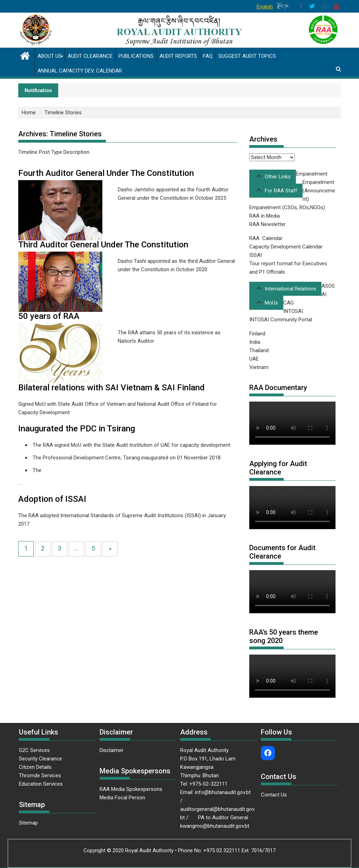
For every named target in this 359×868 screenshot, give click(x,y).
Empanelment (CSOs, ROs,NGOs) (287, 207)
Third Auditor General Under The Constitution (103, 245)
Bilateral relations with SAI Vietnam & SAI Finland (111, 388)
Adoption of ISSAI (52, 499)
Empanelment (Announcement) (319, 191)
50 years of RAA (49, 316)
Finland (257, 334)
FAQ (208, 56)
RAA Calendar (266, 238)
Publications (136, 56)
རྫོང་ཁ (283, 7)
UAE (254, 359)
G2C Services (35, 750)
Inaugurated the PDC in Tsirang (77, 429)
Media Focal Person (122, 798)
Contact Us (274, 795)
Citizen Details (35, 767)
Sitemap (28, 823)
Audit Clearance (90, 56)
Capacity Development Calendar (286, 247)
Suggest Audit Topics (247, 56)
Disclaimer (111, 750)
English (265, 7)
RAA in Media (265, 216)
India (255, 342)
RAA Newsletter (267, 224)
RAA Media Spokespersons (131, 789)
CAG (289, 303)
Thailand (259, 350)
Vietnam (259, 367)
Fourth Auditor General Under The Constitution (106, 173)
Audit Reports (178, 56)
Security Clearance (40, 759)
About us (50, 56)
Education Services (41, 784)
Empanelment (312, 174)
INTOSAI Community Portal (281, 320)
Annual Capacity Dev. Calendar (80, 71)
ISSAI (256, 255)
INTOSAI (293, 311)
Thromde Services (40, 775)
